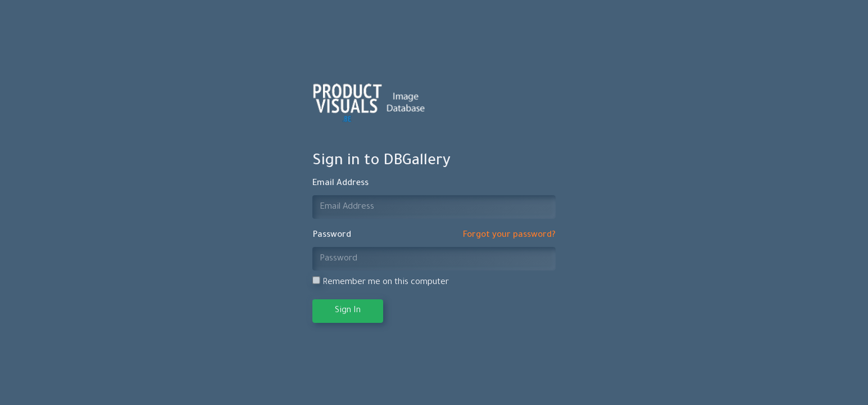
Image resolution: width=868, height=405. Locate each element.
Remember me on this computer (381, 282)
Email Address (340, 184)
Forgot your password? (509, 235)
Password (332, 235)
